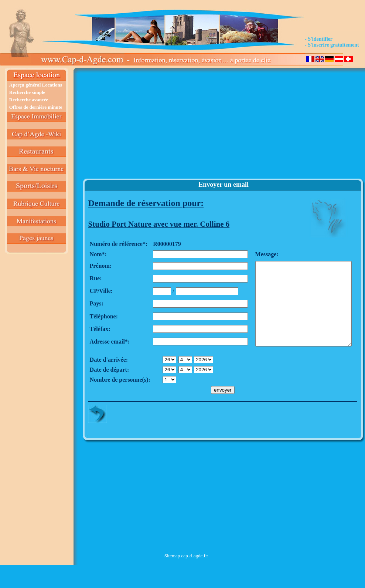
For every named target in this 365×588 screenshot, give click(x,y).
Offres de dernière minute (36, 107)
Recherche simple (27, 92)
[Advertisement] (186, 126)
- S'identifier (319, 39)
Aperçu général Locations (36, 85)
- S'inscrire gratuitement (332, 45)
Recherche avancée (29, 100)
